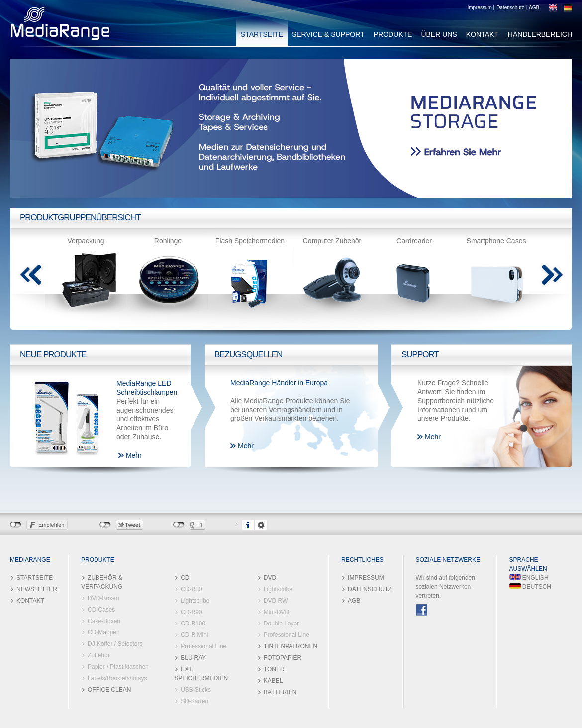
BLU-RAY (193, 658)
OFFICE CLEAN (109, 690)
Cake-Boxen (104, 621)
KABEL (273, 681)
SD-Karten (194, 701)
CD (185, 578)
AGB (534, 8)
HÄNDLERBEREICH (540, 34)
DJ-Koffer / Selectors (115, 644)
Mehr (134, 455)
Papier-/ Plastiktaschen (118, 667)
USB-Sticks (196, 690)
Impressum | (481, 8)
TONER (274, 669)
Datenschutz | (512, 8)
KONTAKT (482, 34)
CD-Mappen (104, 632)
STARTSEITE (262, 34)
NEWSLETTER (37, 589)
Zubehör (99, 655)
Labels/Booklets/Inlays (117, 678)
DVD (270, 578)
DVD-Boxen (103, 598)
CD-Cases (101, 610)
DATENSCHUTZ (370, 589)
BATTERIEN (280, 692)
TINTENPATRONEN (291, 646)
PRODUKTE (393, 34)
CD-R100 (193, 624)
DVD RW (276, 601)
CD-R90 (191, 612)
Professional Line (203, 646)
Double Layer (281, 624)
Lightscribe (195, 601)
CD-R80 (191, 589)
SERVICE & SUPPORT (328, 34)
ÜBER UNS (439, 34)
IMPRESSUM (366, 578)
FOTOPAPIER (283, 658)
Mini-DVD (276, 612)
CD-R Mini (194, 635)
